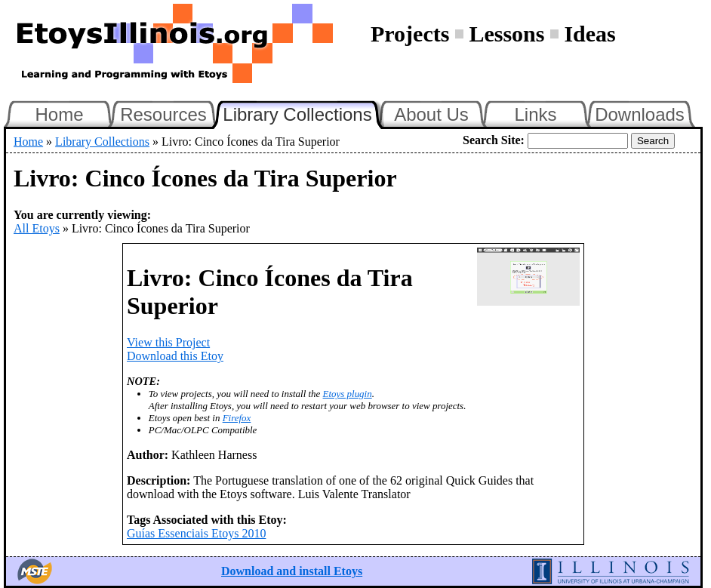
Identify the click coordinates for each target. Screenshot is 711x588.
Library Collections (303, 112)
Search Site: (494, 140)
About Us (431, 114)
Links (535, 114)
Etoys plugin (348, 394)
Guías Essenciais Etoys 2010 (196, 533)
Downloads (640, 114)
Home (59, 114)
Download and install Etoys (292, 571)
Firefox (237, 418)
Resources (163, 114)
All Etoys (37, 228)
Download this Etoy (175, 356)
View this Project (168, 342)
